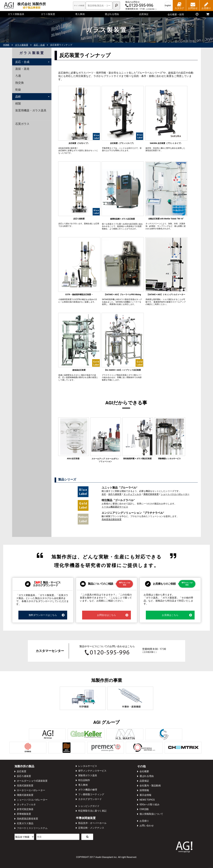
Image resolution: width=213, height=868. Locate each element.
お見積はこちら (177, 615)
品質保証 (144, 14)
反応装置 (22, 771)
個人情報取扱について (151, 814)
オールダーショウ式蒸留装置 (32, 781)
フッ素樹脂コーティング (91, 794)
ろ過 (18, 76)
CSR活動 (144, 809)
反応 (104, 494)
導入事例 (80, 14)
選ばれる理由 (112, 14)
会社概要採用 (176, 14)
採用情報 (144, 790)
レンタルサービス (88, 766)
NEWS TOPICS (147, 800)
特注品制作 (84, 780)
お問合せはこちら (113, 615)
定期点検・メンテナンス (91, 828)
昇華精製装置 (24, 814)
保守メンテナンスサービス (92, 771)
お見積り (144, 821)
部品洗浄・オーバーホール (92, 823)
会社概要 (144, 771)
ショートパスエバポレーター (175, 494)
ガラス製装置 (48, 14)
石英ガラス (22, 124)
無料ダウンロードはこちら (47, 615)
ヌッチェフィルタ (132, 494)
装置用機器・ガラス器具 (31, 110)
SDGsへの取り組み (150, 804)
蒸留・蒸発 (22, 69)
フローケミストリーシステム (32, 828)
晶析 (18, 97)
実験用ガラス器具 (88, 775)
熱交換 (20, 83)
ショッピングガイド (89, 806)
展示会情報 (145, 795)
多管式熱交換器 (25, 809)
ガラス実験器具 (16, 14)
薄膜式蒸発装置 (151, 494)
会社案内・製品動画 (150, 786)
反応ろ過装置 (115, 494)
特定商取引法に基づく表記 (92, 811)
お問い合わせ (147, 826)
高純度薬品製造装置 (112, 519)
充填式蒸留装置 (25, 786)
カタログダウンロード (90, 799)
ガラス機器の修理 (88, 790)
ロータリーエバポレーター (31, 790)
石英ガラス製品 (25, 823)
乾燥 (18, 90)
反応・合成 (22, 62)
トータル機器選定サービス (115, 507)
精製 (18, 103)
